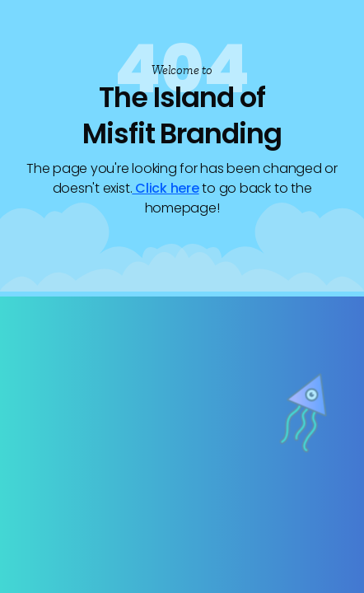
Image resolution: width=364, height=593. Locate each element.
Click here (165, 188)
